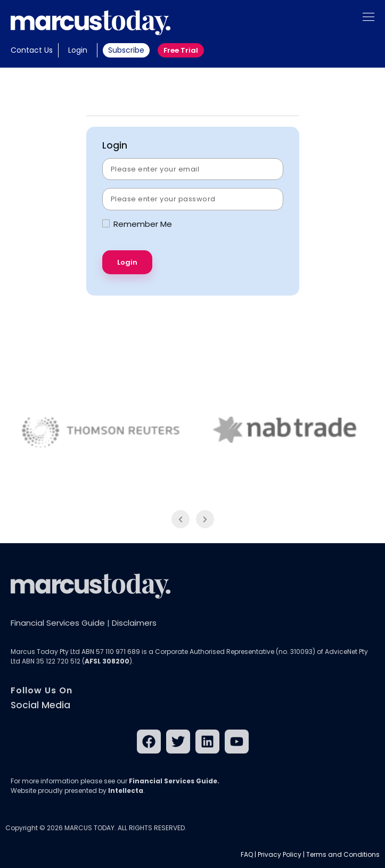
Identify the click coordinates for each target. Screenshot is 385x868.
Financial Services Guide (58, 623)
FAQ (247, 854)
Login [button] (78, 50)
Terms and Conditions (343, 854)
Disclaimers (134, 623)
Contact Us (32, 50)
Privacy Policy (280, 854)
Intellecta (126, 791)
